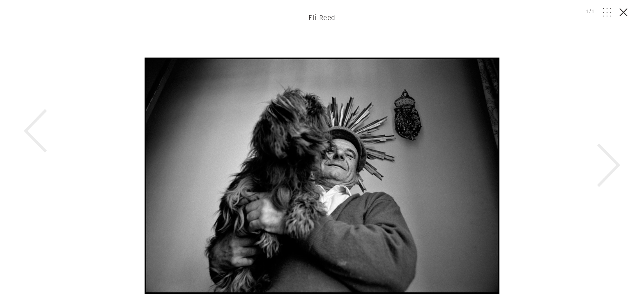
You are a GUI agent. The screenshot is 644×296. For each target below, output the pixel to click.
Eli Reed (322, 18)
